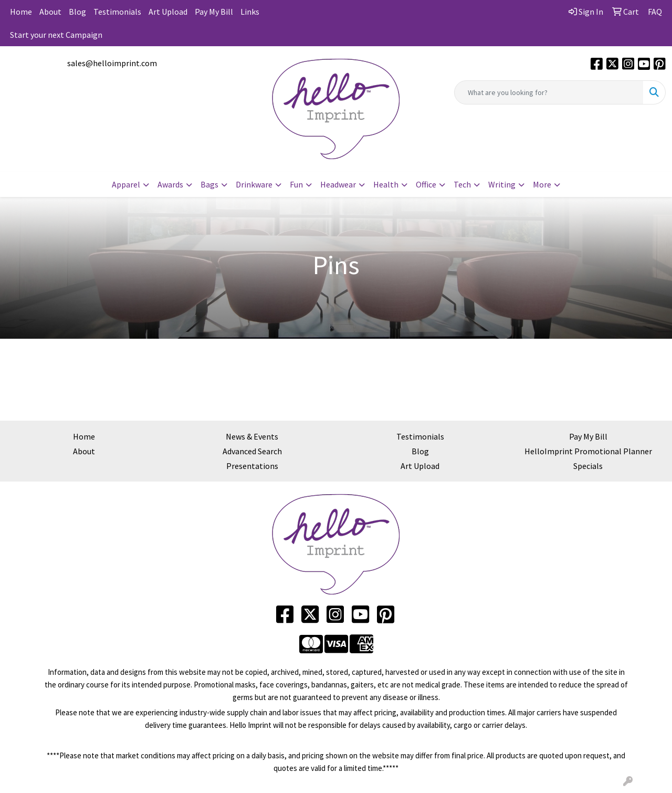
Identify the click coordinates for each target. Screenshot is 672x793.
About (50, 12)
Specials (588, 466)
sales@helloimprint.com (112, 63)
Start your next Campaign (56, 35)
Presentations (252, 466)
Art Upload (168, 12)
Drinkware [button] (254, 184)
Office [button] (426, 184)
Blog (77, 12)
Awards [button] (170, 184)
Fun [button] (296, 184)
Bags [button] (209, 184)
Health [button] (386, 184)
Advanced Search (252, 451)
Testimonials (117, 12)
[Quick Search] (549, 92)
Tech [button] (462, 184)
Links (250, 12)
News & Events (252, 436)
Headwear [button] (338, 184)
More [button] (542, 184)
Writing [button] (502, 184)
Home (21, 12)
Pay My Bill (214, 12)
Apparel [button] (126, 184)
